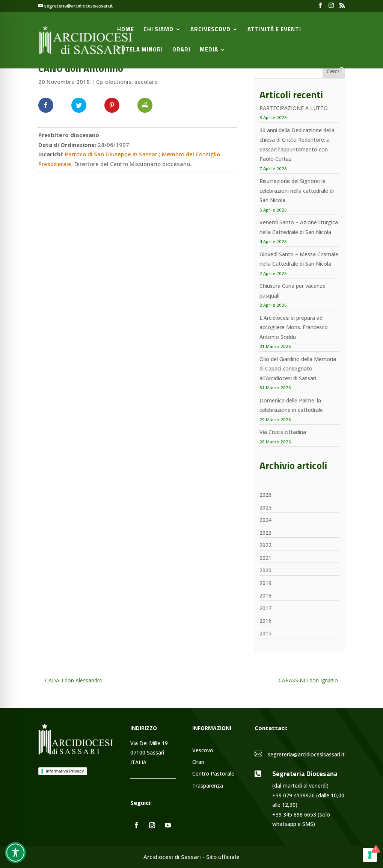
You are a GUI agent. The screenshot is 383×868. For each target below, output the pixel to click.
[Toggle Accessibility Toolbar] (15, 853)
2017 (265, 608)
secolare (146, 82)
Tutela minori (140, 50)
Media (209, 50)
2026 (265, 495)
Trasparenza (208, 786)
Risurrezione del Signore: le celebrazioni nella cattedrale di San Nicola (297, 191)
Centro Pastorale (213, 774)
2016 (265, 621)
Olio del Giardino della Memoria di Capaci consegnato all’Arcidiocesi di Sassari (298, 369)
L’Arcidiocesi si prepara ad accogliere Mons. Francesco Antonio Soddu (294, 327)
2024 (265, 520)
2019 (265, 583)
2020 (265, 570)
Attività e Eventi (274, 30)
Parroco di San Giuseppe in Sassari (112, 154)
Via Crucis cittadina (283, 432)
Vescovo (203, 751)
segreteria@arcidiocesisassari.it (306, 754)
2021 (265, 558)
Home (126, 30)
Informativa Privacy (65, 771)
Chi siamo (158, 30)
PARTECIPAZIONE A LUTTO (294, 108)
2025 (265, 507)
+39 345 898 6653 (294, 814)
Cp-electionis (114, 82)
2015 (265, 633)
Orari (181, 50)
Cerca (334, 71)
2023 (265, 533)
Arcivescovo (210, 30)
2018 (265, 595)
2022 (265, 545)
